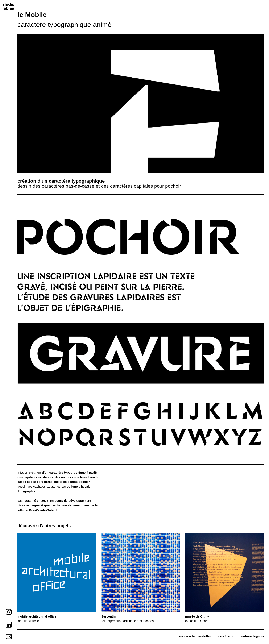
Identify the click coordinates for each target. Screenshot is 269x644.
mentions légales (251, 636)
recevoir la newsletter (195, 636)
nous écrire (225, 636)
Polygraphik (26, 491)
